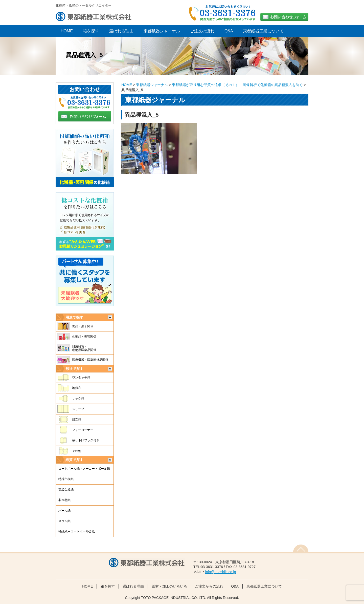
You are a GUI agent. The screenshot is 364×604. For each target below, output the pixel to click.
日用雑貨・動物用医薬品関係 (84, 348)
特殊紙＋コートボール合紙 (77, 531)
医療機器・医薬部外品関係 (90, 360)
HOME (127, 85)
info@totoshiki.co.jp (221, 572)
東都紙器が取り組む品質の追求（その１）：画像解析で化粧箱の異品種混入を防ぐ (237, 85)
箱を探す (91, 31)
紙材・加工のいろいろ (169, 586)
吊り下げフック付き (86, 440)
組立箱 (77, 420)
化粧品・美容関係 (84, 337)
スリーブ (78, 409)
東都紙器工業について (263, 31)
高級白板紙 (66, 490)
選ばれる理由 (121, 31)
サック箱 (78, 399)
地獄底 (77, 388)
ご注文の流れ (202, 31)
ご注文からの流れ (209, 586)
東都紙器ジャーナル (162, 31)
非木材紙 (64, 500)
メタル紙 (64, 521)
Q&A (229, 31)
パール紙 (64, 511)
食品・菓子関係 (83, 326)
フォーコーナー (83, 430)
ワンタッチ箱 (81, 378)
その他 (77, 451)
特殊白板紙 (66, 479)
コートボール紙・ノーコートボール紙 (84, 469)
